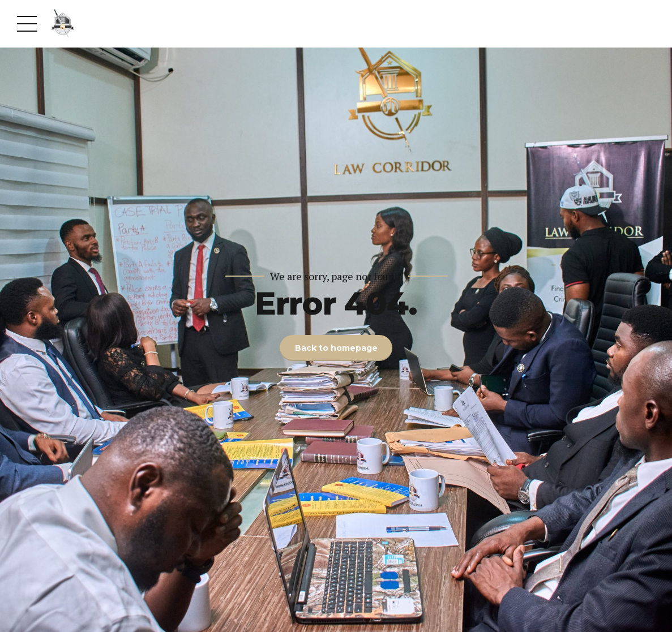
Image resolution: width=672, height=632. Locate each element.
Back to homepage (336, 348)
